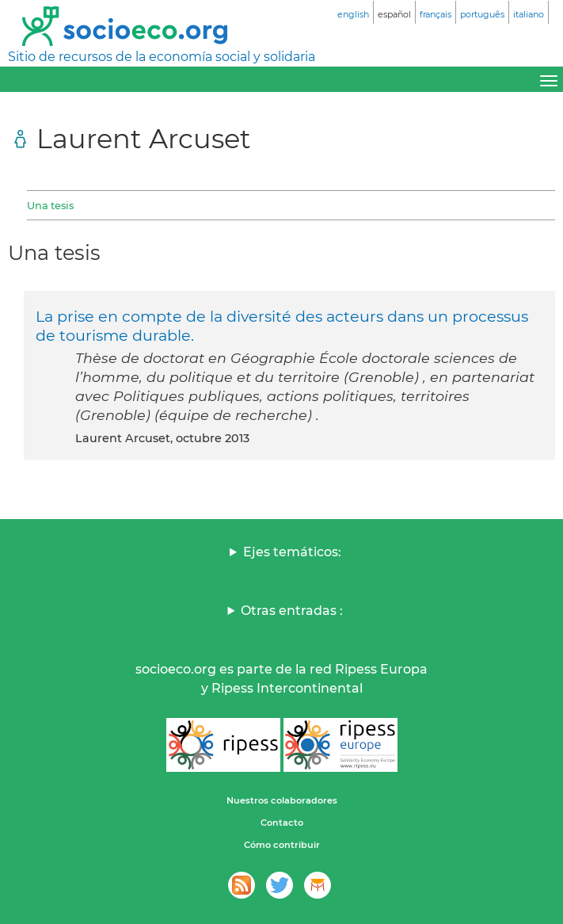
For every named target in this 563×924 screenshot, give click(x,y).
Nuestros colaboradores (282, 800)
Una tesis (50, 205)
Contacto (282, 823)
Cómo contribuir (282, 845)
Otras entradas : (292, 611)
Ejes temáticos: (292, 552)
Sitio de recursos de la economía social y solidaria (162, 57)
